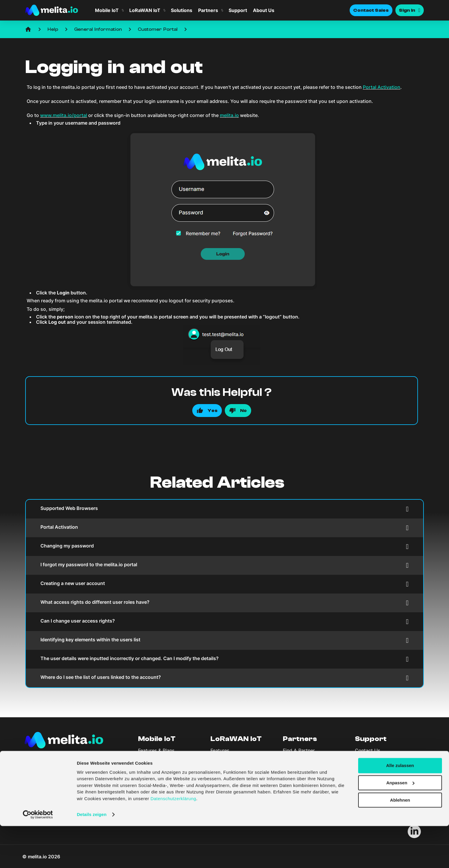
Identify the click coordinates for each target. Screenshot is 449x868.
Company (156, 779)
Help (53, 29)
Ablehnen (400, 842)
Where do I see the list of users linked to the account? (224, 678)
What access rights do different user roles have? (224, 603)
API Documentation (376, 761)
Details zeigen (92, 856)
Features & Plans (156, 750)
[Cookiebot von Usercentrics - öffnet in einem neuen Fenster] (38, 857)
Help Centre (368, 756)
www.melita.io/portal (64, 115)
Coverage (221, 756)
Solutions (182, 10)
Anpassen (400, 825)
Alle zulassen (400, 807)
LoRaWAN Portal (229, 761)
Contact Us (368, 750)
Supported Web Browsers (224, 509)
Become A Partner (303, 756)
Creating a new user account (224, 584)
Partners (208, 10)
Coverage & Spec (157, 756)
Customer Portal (158, 29)
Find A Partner (299, 750)
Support (238, 10)
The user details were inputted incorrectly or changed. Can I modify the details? (224, 659)
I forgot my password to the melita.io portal (224, 565)
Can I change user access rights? (224, 622)
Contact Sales (371, 10)
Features (220, 750)
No (243, 411)
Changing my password (224, 546)
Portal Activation (382, 87)
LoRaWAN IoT (145, 10)
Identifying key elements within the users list (224, 640)
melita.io (229, 115)
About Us (264, 10)
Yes (212, 411)
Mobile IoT (107, 10)
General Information (98, 29)
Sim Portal (150, 761)
